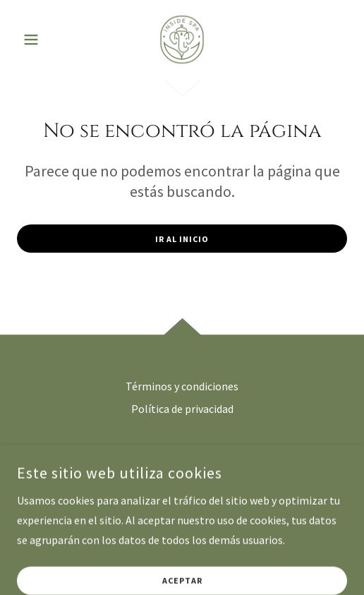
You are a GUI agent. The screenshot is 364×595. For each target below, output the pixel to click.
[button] (42, 40)
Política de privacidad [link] (182, 409)
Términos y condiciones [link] (182, 386)
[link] (182, 40)
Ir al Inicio (182, 239)
